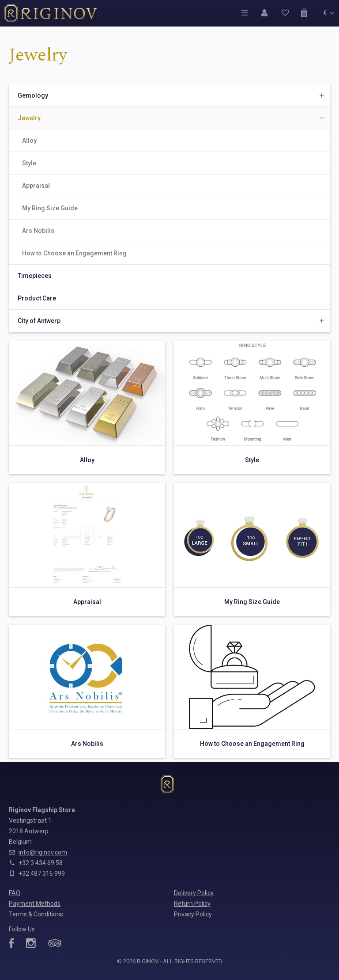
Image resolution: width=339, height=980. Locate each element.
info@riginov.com (43, 852)
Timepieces (35, 276)
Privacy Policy (193, 914)
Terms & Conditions (36, 914)
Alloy (29, 141)
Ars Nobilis (38, 231)
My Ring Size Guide (50, 208)
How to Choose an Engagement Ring (74, 253)
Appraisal (36, 186)
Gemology (33, 95)
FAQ (15, 893)
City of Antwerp (39, 321)
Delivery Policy (194, 893)
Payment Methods (35, 904)
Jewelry (29, 118)
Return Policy (192, 904)
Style (29, 163)
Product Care (37, 298)
